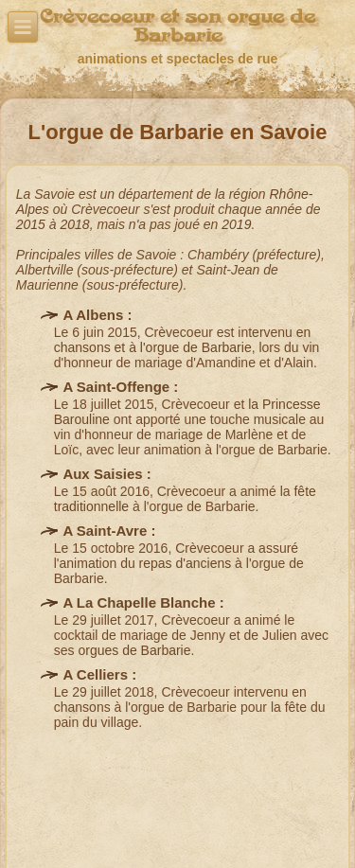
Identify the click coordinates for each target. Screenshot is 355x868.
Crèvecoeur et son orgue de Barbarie (177, 26)
